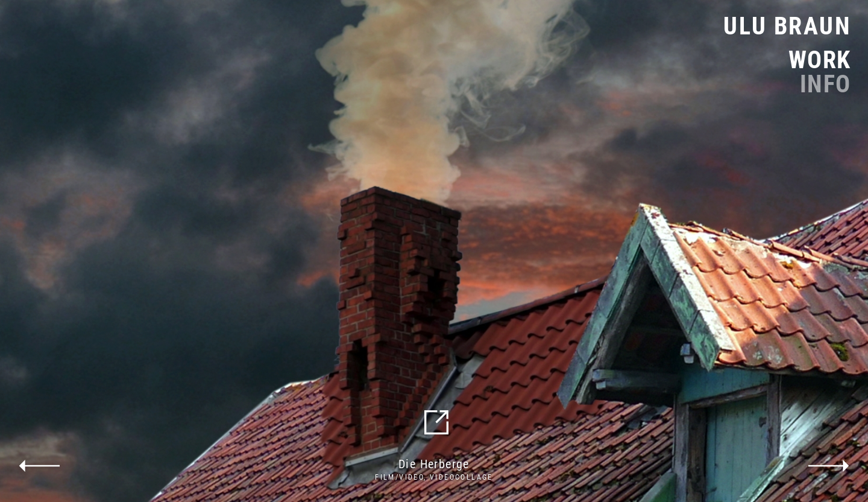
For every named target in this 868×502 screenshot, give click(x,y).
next (829, 466)
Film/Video (399, 477)
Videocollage (461, 477)
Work (820, 60)
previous (39, 466)
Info (826, 84)
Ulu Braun (787, 26)
